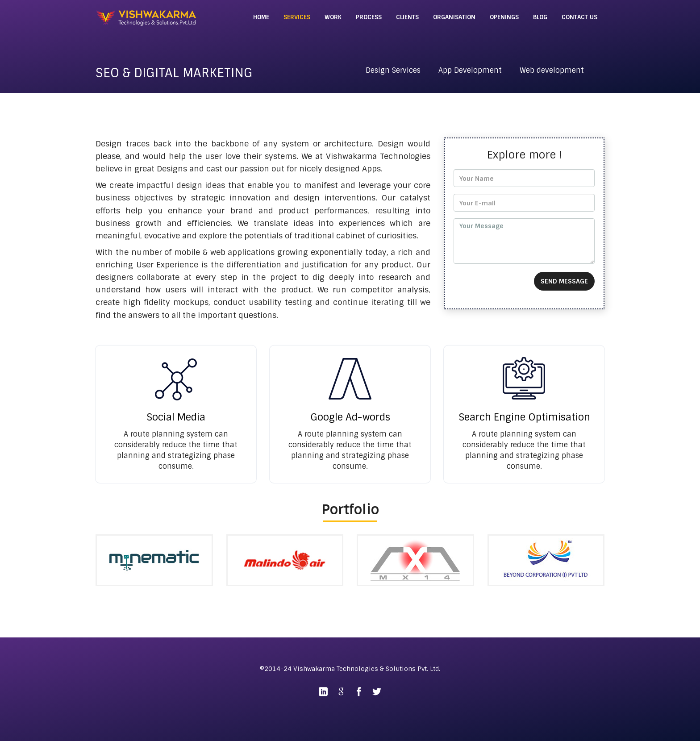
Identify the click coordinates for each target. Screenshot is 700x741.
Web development (552, 70)
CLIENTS (407, 17)
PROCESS (369, 17)
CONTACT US (579, 17)
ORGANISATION (454, 17)
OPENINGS (504, 17)
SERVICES (297, 17)
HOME (261, 17)
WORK (333, 17)
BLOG (540, 17)
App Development (470, 70)
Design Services (393, 70)
